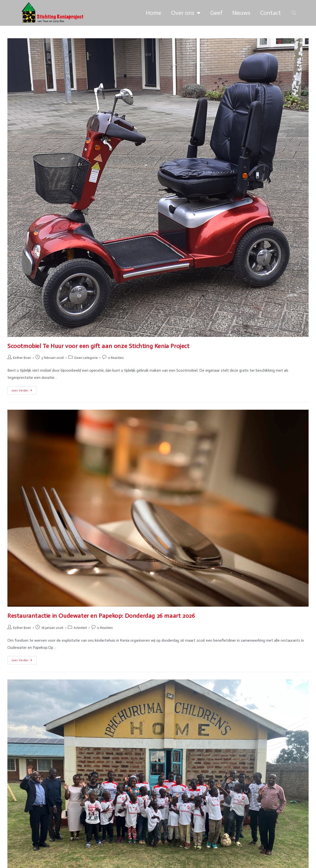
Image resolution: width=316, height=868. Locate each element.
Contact (271, 13)
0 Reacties (116, 358)
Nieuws (241, 13)
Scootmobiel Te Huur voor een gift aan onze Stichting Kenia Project (99, 346)
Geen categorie (86, 358)
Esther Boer (22, 358)
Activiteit (80, 628)
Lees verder (24, 389)
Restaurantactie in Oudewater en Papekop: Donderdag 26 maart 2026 (101, 616)
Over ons (186, 13)
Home (154, 13)
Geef (216, 13)
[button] (294, 13)
